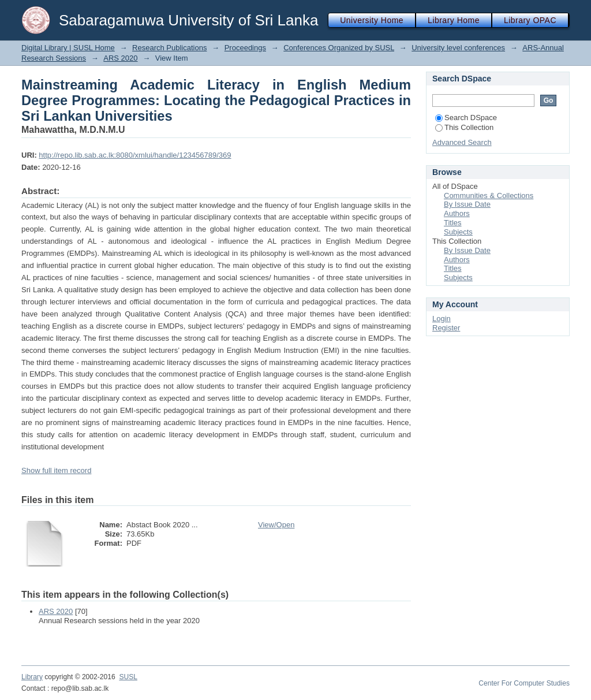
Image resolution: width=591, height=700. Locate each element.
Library (32, 677)
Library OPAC (530, 20)
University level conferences (458, 48)
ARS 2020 (120, 58)
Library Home (454, 20)
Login (442, 319)
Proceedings (245, 48)
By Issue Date (467, 204)
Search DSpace (466, 118)
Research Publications (169, 48)
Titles (453, 223)
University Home (372, 20)
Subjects (458, 232)
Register (446, 328)
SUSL (128, 677)
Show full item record (56, 470)
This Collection (464, 127)
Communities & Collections (489, 196)
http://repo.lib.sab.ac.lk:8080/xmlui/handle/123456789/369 (135, 155)
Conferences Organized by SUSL (339, 48)
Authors (457, 213)
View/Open (276, 525)
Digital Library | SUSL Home (68, 48)
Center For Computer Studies (524, 683)
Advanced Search (462, 142)
